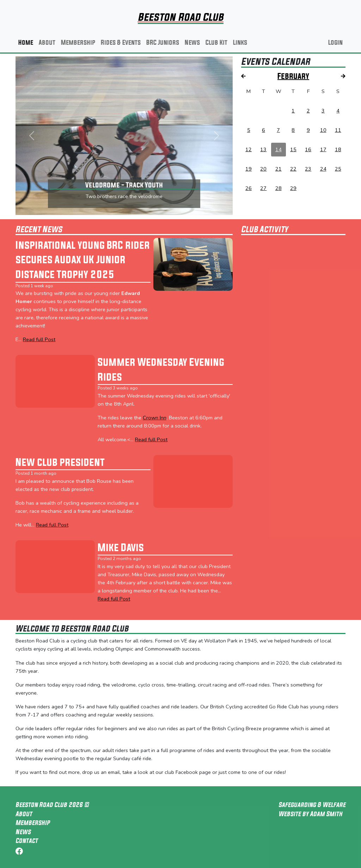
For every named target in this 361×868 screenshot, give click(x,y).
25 (338, 169)
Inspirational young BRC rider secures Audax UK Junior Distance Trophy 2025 (83, 260)
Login (335, 42)
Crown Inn (155, 418)
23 (308, 169)
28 (279, 188)
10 (323, 130)
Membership (78, 42)
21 (279, 169)
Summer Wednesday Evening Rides (161, 369)
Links (240, 42)
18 (338, 149)
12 (249, 149)
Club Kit (216, 42)
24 (323, 169)
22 (293, 169)
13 (263, 149)
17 (323, 149)
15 (293, 149)
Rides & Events (121, 42)
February (293, 76)
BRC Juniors (163, 42)
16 (308, 149)
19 (249, 169)
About (47, 42)
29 (293, 188)
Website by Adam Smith (310, 814)
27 (263, 188)
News (192, 42)
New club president (60, 462)
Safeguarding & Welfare (312, 805)
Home (26, 42)
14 (279, 149)
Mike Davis (121, 547)
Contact (27, 841)
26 (249, 188)
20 (263, 169)
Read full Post (39, 339)
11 (338, 130)
